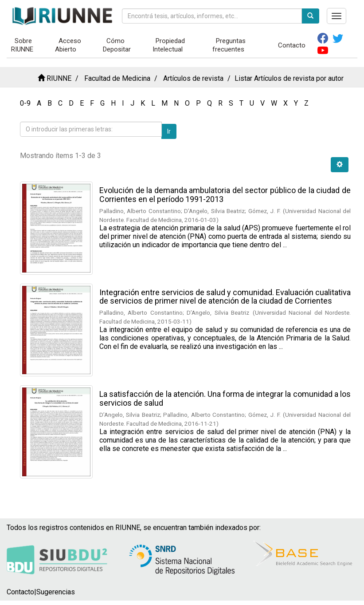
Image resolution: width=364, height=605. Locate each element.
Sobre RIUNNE (22, 45)
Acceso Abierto (68, 45)
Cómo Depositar (117, 45)
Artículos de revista (193, 78)
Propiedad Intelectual (169, 45)
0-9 (25, 103)
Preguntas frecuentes (229, 45)
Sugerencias (56, 592)
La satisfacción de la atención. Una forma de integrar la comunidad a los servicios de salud (225, 398)
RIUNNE (59, 78)
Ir (169, 131)
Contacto (292, 45)
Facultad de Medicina (117, 78)
